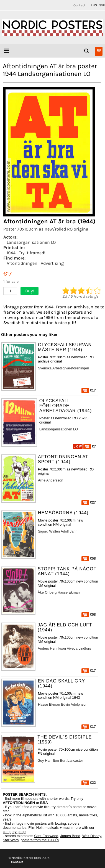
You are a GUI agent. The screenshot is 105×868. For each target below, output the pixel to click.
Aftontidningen (22, 263)
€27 (89, 502)
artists (72, 815)
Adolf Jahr (69, 531)
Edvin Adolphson (74, 704)
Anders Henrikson (52, 648)
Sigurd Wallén (49, 531)
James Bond (70, 836)
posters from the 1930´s (40, 840)
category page (14, 832)
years (7, 819)
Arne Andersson (51, 480)
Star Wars (11, 840)
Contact (80, 5)
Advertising (52, 263)
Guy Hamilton (48, 760)
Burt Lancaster (71, 760)
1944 (11, 253)
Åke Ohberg (47, 592)
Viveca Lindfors (79, 648)
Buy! (30, 291)
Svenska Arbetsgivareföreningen (63, 368)
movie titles (88, 815)
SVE (102, 5)
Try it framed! (32, 253)
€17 (89, 390)
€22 (89, 783)
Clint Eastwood (46, 836)
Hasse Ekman (69, 592)
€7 (90, 446)
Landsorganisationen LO (31, 242)
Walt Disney (92, 836)
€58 (89, 558)
